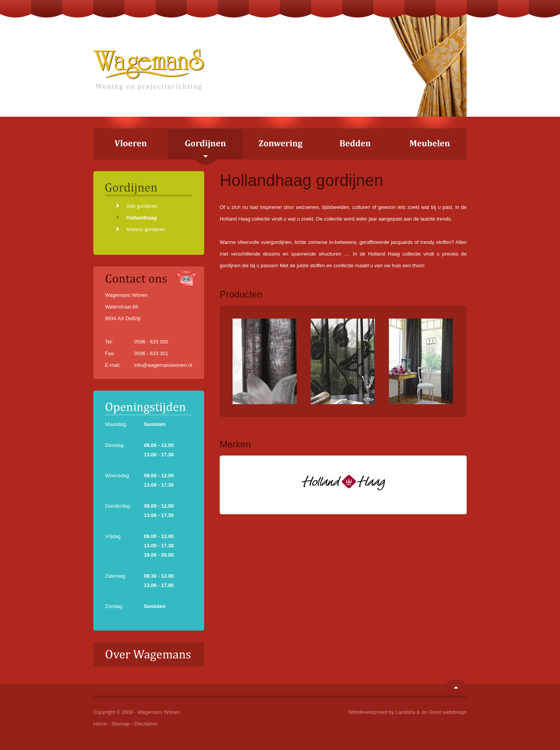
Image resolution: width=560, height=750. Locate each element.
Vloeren (131, 144)
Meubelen (429, 144)
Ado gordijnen (142, 206)
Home (100, 724)
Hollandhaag (142, 218)
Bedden (355, 144)
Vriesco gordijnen (146, 229)
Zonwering (280, 144)
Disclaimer (146, 724)
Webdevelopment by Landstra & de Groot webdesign (407, 712)
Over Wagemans (149, 654)
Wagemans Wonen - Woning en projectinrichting (149, 69)
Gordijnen (205, 146)
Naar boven (456, 684)
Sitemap (121, 724)
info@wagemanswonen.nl (163, 365)
